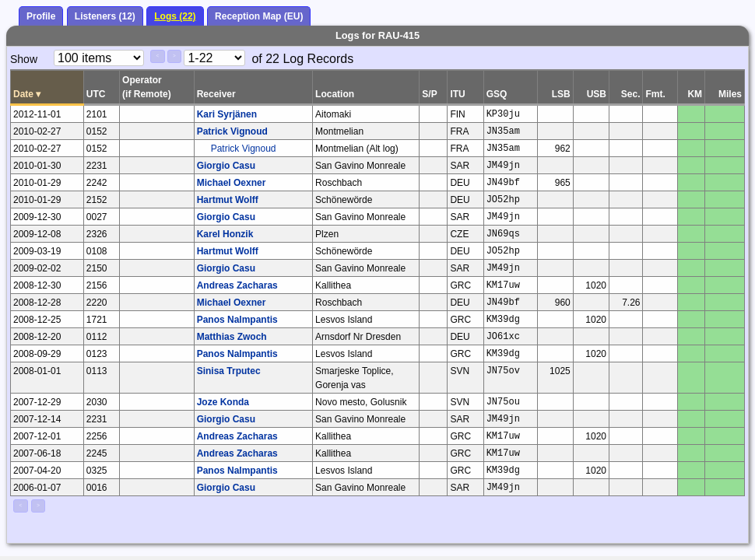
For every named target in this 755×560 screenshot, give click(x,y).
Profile (41, 16)
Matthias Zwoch (232, 337)
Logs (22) (175, 16)
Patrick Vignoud (232, 131)
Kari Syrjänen (227, 114)
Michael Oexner (232, 183)
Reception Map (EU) (259, 16)
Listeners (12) (105, 16)
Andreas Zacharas (237, 285)
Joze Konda (223, 402)
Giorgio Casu (226, 166)
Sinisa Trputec (229, 371)
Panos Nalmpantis (237, 320)
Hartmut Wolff (228, 200)
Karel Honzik (225, 234)
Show (24, 59)
